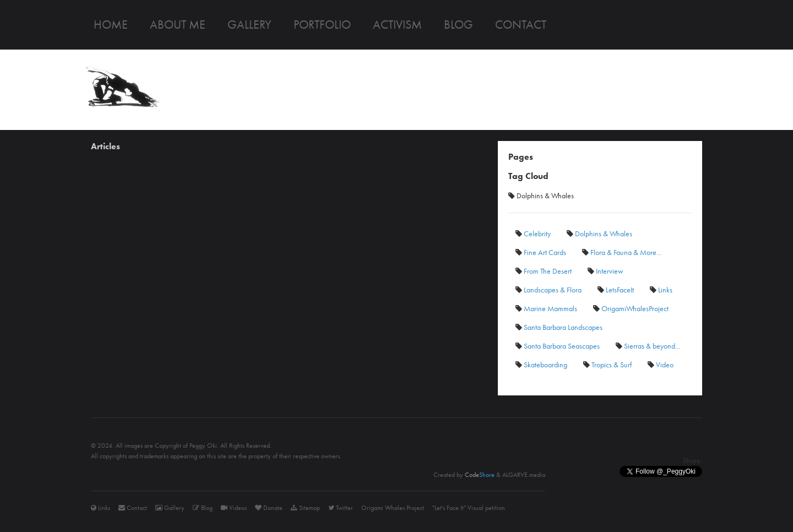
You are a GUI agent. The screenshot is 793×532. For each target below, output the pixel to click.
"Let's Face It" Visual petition (469, 508)
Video (661, 365)
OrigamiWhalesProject (631, 308)
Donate (269, 508)
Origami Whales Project (393, 508)
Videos (234, 508)
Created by (464, 475)
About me (178, 25)
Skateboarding (541, 365)
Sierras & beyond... (648, 346)
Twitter (341, 508)
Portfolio (322, 25)
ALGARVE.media (524, 475)
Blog (458, 25)
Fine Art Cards (541, 252)
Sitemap (305, 508)
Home (111, 25)
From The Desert (544, 271)
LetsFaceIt (616, 290)
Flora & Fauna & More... (622, 252)
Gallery (249, 25)
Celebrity (533, 234)
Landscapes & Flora (548, 290)
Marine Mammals (546, 308)
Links (661, 290)
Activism (397, 25)
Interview (605, 271)
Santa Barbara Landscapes (559, 327)
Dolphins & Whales (599, 234)
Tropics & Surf (607, 365)
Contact (521, 25)
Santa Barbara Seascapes (558, 346)
